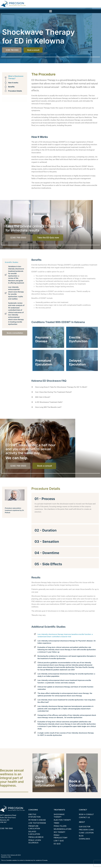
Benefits (11, 91)
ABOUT (82, 826)
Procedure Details (15, 95)
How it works (13, 87)
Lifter (9, 861)
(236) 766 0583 (6, 833)
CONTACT (83, 814)
